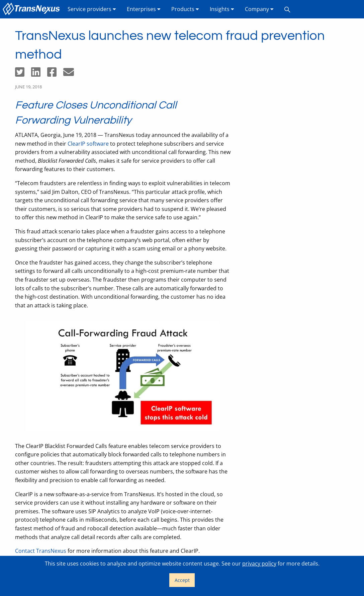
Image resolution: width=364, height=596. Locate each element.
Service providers (92, 9)
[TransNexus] (32, 9)
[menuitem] (32, 9)
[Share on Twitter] (23, 74)
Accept (182, 580)
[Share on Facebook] (55, 74)
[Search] (287, 9)
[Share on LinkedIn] (39, 74)
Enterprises (144, 9)
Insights (222, 9)
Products (185, 9)
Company (259, 9)
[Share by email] (71, 74)
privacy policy (259, 564)
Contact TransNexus (41, 551)
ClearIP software (88, 144)
